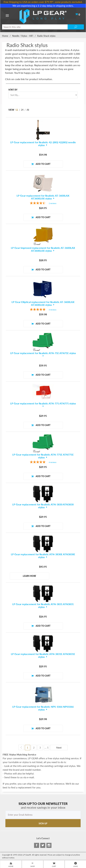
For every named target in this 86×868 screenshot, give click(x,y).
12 (17, 110)
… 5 (46, 747)
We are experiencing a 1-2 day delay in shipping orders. (43, 6)
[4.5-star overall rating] (43, 203)
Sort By (13, 90)
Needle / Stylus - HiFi (23, 36)
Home (5, 36)
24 (22, 110)
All (28, 110)
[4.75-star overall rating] (43, 462)
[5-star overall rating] (43, 310)
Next (59, 747)
